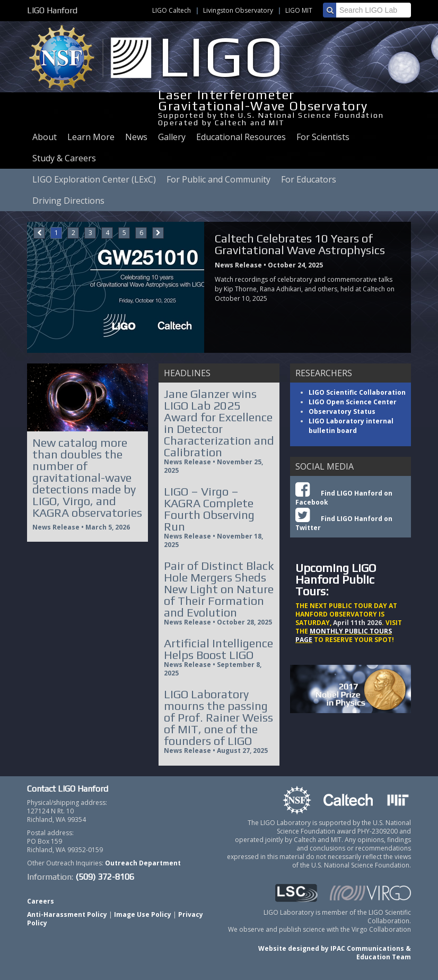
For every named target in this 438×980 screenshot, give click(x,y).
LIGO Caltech (172, 10)
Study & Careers (64, 158)
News (136, 137)
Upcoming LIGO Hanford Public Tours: (336, 579)
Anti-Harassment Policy (67, 914)
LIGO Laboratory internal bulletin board (351, 426)
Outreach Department (143, 863)
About (45, 137)
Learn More (91, 137)
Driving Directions (68, 201)
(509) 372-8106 (105, 877)
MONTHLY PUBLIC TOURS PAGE (344, 635)
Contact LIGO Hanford (68, 789)
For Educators (309, 179)
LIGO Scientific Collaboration (357, 392)
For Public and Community (218, 179)
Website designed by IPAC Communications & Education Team (335, 953)
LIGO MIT (299, 10)
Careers (41, 901)
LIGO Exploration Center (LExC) (94, 179)
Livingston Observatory (238, 10)
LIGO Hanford (52, 10)
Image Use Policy (143, 914)
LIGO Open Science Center (353, 402)
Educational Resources (241, 137)
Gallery (172, 137)
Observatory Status (342, 411)
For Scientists (323, 137)
